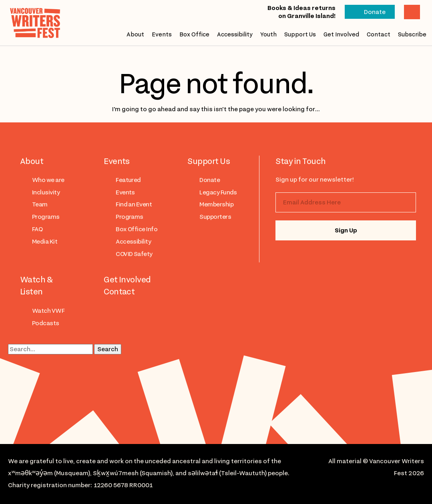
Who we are (48, 180)
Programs (46, 217)
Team (40, 204)
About (135, 34)
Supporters (215, 217)
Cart (412, 12)
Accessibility (235, 34)
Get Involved (341, 34)
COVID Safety (134, 254)
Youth (268, 34)
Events (162, 34)
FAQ (37, 229)
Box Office (194, 34)
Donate (375, 12)
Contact (379, 34)
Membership (216, 204)
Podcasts (46, 323)
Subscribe (412, 34)
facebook (325, 258)
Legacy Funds (218, 192)
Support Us (300, 34)
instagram (292, 258)
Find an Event (134, 204)
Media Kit (45, 242)
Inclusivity (46, 192)
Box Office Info (137, 229)
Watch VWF (48, 311)
